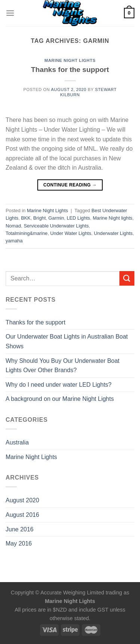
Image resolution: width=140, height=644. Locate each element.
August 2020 (22, 500)
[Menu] (10, 13)
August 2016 (22, 515)
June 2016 (20, 529)
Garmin (56, 218)
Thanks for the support (70, 70)
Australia (17, 442)
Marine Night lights (112, 218)
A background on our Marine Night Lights (60, 399)
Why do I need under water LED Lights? (59, 385)
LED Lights (79, 218)
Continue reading (70, 185)
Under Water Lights (71, 233)
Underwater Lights (113, 233)
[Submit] (127, 278)
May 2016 (19, 544)
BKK (26, 218)
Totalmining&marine (27, 233)
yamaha (14, 241)
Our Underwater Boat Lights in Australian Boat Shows (67, 341)
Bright (39, 218)
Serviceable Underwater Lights (56, 226)
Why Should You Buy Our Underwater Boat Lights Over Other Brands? (63, 366)
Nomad (13, 226)
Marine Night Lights (70, 60)
